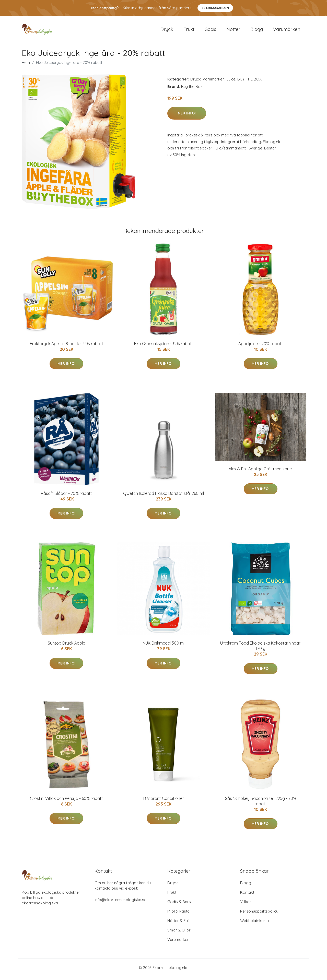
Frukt (189, 31)
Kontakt (247, 896)
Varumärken (287, 31)
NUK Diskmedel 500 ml (163, 647)
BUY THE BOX (249, 83)
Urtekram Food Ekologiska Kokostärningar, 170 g (261, 650)
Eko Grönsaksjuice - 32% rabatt (164, 347)
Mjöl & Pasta (178, 915)
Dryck (167, 31)
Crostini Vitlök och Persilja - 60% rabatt (66, 802)
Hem (26, 66)
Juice (231, 83)
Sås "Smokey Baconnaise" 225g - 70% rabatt (261, 805)
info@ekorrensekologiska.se (120, 903)
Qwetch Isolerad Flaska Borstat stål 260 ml (163, 497)
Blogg (257, 31)
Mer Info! (187, 117)
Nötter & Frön (179, 924)
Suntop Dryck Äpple (66, 647)
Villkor (246, 905)
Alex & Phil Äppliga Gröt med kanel (261, 472)
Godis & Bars (179, 905)
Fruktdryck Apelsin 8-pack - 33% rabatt (67, 347)
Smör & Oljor (179, 934)
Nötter (233, 31)
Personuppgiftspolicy (259, 915)
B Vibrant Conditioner (164, 802)
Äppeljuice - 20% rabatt (261, 347)
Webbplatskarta (254, 924)
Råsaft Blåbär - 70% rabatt (66, 497)
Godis (210, 31)
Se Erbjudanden (215, 8)
